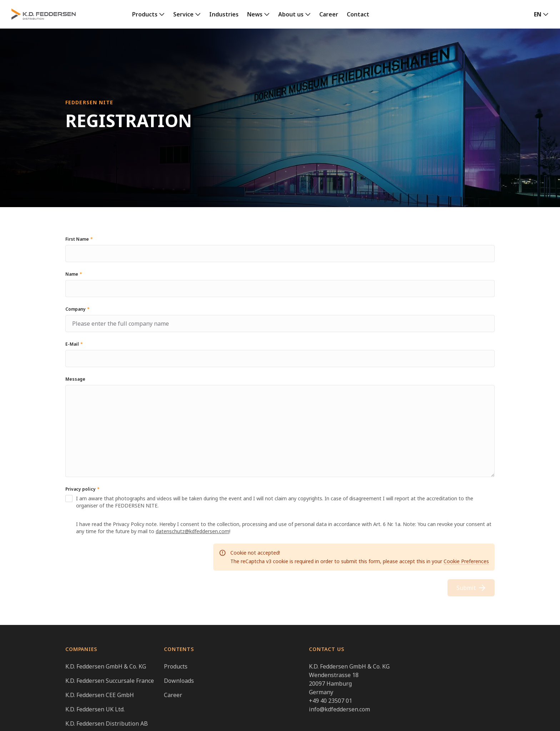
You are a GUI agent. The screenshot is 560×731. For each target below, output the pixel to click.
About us (291, 14)
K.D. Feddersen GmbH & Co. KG (106, 666)
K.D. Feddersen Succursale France (110, 681)
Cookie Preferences (466, 561)
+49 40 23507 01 (331, 701)
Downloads (179, 681)
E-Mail (74, 344)
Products (145, 14)
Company (77, 309)
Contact (358, 14)
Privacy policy (82, 489)
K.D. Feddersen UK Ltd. (95, 709)
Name (74, 274)
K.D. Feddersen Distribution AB (107, 724)
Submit (471, 588)
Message (75, 379)
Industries (224, 14)
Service (183, 14)
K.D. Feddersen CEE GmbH (100, 695)
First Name (79, 239)
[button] (541, 14)
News (255, 14)
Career (329, 14)
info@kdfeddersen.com (339, 709)
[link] (148, 14)
